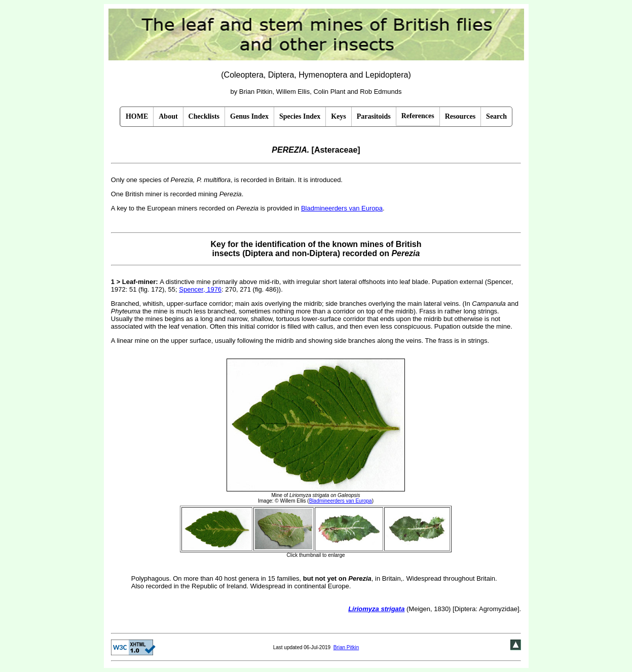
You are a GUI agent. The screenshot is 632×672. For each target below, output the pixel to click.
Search (496, 116)
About (168, 116)
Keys (339, 116)
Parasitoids (374, 116)
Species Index (300, 116)
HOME (137, 116)
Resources (460, 116)
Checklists (204, 116)
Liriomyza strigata (376, 609)
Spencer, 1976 (200, 289)
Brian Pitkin (346, 647)
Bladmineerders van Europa (342, 208)
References (418, 116)
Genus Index (249, 116)
